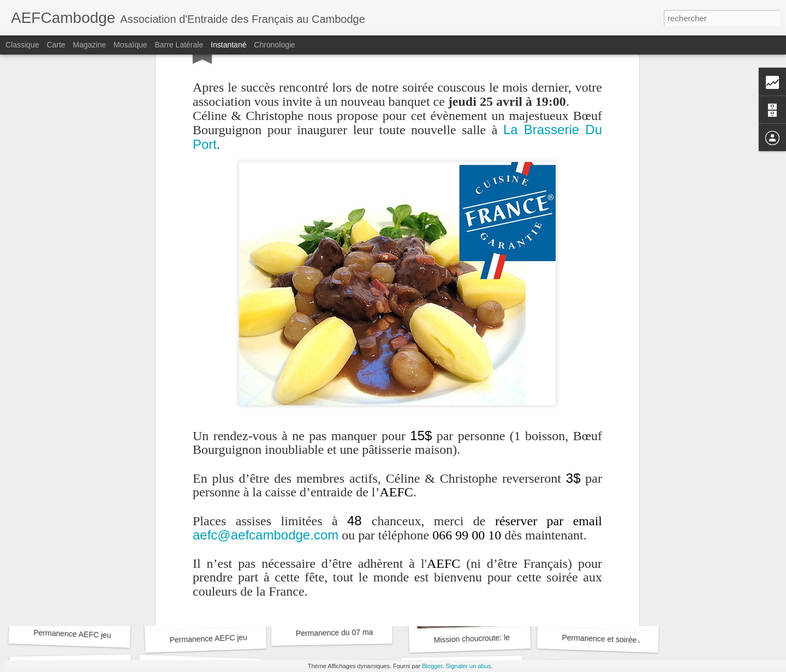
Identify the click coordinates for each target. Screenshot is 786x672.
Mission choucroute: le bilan (481, 638)
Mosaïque (130, 45)
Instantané (228, 45)
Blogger (432, 666)
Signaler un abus (469, 666)
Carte (56, 45)
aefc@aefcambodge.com (266, 388)
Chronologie (275, 45)
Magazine (90, 45)
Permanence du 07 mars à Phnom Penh (364, 632)
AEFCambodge (451, 490)
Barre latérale (179, 45)
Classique (22, 45)
